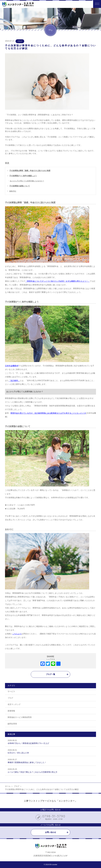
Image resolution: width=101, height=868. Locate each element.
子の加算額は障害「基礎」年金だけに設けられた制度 (30, 171)
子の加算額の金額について (20, 186)
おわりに (13, 191)
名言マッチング (14, 704)
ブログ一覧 (50, 674)
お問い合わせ (50, 832)
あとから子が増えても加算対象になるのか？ (27, 181)
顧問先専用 (12, 724)
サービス (11, 691)
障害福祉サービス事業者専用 (20, 717)
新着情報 (11, 711)
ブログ (20, 41)
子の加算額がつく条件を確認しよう (23, 176)
